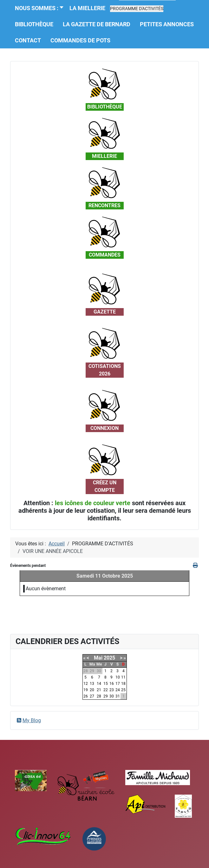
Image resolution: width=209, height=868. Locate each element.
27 (92, 696)
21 (99, 690)
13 (92, 684)
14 (99, 684)
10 (118, 677)
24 (118, 690)
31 (118, 696)
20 (92, 690)
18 (123, 684)
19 (86, 690)
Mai (98, 658)
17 (118, 684)
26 (86, 696)
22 (106, 690)
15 (106, 684)
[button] (137, 9)
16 (112, 684)
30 (112, 696)
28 (99, 696)
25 (123, 690)
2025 (109, 658)
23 (112, 690)
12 (86, 684)
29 (106, 696)
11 (123, 677)
